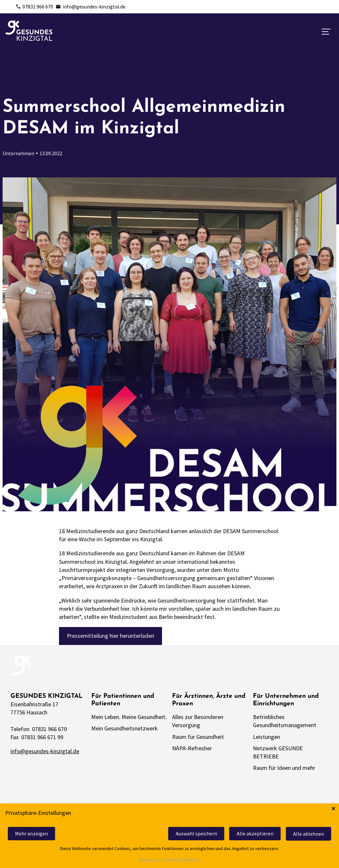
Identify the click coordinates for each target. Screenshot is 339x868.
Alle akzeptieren (253, 834)
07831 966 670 (34, 7)
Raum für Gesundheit (198, 738)
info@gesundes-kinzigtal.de (91, 7)
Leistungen (266, 738)
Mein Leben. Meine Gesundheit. (129, 718)
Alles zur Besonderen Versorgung (198, 723)
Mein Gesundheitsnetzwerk (125, 730)
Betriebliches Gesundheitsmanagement (285, 723)
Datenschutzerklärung (181, 860)
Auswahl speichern (192, 834)
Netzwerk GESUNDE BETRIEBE (278, 754)
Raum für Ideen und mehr (284, 769)
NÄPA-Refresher (192, 750)
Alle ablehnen (308, 834)
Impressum (148, 860)
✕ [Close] (333, 809)
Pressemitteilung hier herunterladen (111, 636)
